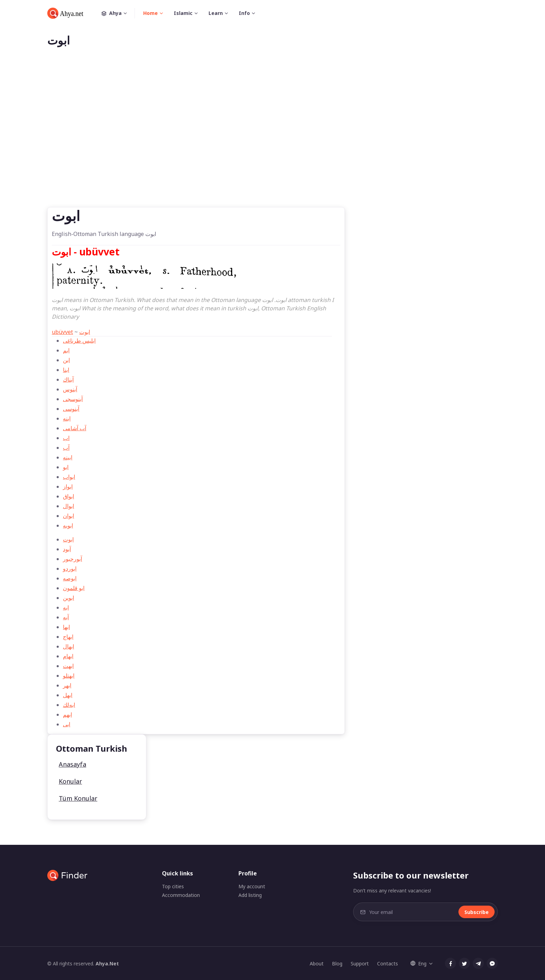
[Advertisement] (272, 138)
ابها (66, 627)
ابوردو (70, 569)
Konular (70, 781)
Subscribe (477, 912)
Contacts (388, 963)
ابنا (66, 370)
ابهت (68, 666)
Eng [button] (418, 963)
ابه (66, 607)
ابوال (68, 506)
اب (66, 438)
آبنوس (70, 389)
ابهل (68, 695)
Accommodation (181, 895)
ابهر (67, 685)
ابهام (68, 656)
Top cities (173, 886)
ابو (66, 467)
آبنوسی (71, 409)
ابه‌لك (69, 705)
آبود (67, 549)
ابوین (68, 598)
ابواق (68, 496)
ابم (66, 350)
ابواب (69, 477)
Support (360, 963)
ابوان (68, 516)
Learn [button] (216, 13)
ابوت (85, 332)
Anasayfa (72, 764)
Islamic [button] (183, 13)
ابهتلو (69, 676)
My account (252, 886)
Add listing (250, 895)
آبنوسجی (73, 399)
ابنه (67, 418)
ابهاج (68, 637)
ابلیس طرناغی (79, 341)
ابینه (68, 457)
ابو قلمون (74, 588)
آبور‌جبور (72, 559)
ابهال (68, 646)
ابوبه (68, 525)
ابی (67, 724)
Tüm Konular (78, 798)
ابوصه (70, 578)
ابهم (67, 714)
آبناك (68, 379)
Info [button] (244, 13)
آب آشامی (75, 428)
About (317, 963)
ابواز (68, 487)
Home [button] (151, 13)
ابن (66, 360)
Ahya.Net (107, 963)
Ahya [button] (118, 13)
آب (66, 448)
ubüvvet (62, 332)
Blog (337, 963)
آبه (66, 617)
